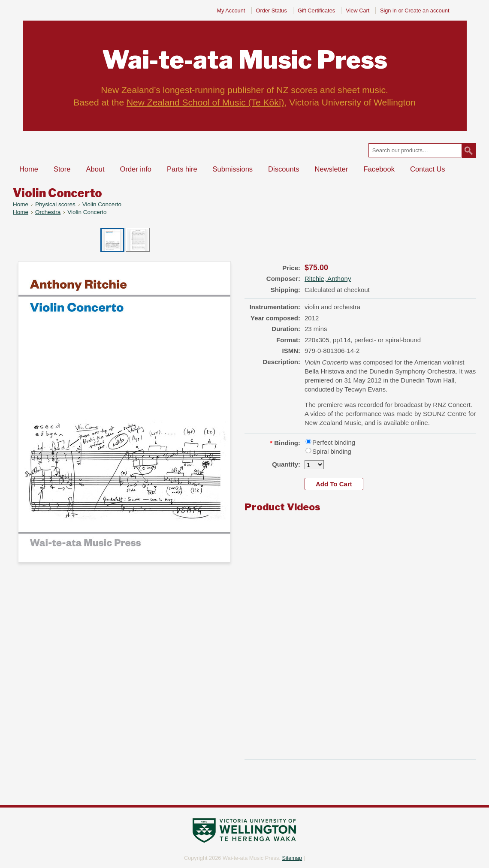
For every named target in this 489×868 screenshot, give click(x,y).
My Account (231, 11)
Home (21, 204)
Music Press (245, 60)
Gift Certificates (316, 11)
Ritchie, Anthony (328, 279)
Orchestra (48, 212)
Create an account (427, 11)
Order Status (272, 11)
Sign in (388, 11)
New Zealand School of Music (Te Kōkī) (205, 102)
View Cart (358, 11)
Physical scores (55, 204)
